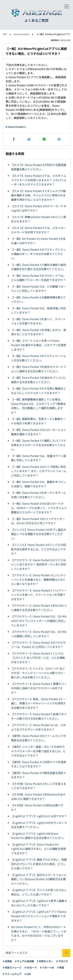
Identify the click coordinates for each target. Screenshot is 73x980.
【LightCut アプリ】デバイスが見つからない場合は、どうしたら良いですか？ (39, 892)
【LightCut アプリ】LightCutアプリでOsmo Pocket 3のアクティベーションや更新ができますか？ (39, 916)
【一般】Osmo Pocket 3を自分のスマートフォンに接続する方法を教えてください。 (39, 369)
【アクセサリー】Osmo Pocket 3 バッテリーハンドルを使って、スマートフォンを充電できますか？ (39, 595)
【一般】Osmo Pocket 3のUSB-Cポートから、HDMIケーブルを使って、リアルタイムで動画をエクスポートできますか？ (39, 508)
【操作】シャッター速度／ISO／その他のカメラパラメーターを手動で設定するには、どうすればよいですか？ (38, 751)
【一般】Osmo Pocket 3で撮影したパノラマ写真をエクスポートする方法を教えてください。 (39, 445)
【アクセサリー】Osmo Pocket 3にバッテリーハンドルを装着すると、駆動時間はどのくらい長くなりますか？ (38, 579)
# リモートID (47, 967)
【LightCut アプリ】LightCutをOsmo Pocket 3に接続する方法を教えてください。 (38, 836)
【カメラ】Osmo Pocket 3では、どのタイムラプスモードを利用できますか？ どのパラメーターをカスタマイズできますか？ (39, 180)
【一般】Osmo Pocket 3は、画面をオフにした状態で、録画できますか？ (39, 484)
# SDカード (31, 967)
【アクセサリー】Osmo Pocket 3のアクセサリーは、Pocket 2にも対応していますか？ (38, 645)
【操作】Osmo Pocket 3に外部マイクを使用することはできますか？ (39, 764)
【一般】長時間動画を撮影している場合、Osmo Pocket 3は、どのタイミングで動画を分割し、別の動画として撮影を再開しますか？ (39, 406)
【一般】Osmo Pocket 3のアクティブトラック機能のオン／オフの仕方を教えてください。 (38, 254)
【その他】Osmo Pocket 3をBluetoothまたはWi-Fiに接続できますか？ (38, 797)
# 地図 (61, 967)
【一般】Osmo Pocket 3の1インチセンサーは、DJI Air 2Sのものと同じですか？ (38, 521)
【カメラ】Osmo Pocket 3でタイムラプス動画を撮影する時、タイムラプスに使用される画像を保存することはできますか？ (38, 195)
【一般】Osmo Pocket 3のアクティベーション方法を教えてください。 (38, 358)
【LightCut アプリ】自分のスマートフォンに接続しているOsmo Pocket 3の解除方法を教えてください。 (39, 879)
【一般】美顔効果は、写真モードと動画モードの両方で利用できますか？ (38, 421)
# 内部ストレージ (12, 967)
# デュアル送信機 (24, 961)
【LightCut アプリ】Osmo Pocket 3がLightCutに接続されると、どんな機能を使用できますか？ (38, 849)
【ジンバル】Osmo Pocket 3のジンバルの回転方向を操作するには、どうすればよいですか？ (39, 549)
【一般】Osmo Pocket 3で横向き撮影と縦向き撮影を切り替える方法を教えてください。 (39, 267)
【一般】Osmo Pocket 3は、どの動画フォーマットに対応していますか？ (39, 289)
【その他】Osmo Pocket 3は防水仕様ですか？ (37, 807)
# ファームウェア (12, 974)
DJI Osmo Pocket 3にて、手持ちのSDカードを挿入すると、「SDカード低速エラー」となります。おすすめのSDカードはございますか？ (39, 933)
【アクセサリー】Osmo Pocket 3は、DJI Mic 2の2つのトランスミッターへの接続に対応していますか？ (39, 621)
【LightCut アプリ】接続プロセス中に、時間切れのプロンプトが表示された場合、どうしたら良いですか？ (39, 864)
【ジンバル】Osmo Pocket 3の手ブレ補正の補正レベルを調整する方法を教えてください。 (39, 534)
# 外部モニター (45, 961)
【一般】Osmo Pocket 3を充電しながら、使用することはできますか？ (39, 332)
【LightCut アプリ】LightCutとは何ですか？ (39, 816)
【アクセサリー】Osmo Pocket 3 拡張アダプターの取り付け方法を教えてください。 (39, 716)
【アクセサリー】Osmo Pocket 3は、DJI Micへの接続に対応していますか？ (39, 634)
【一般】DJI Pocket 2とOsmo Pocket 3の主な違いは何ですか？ (38, 241)
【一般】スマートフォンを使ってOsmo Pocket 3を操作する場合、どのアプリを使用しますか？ (39, 345)
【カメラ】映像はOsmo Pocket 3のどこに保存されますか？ (39, 219)
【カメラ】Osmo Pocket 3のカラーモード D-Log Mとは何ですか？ (39, 208)
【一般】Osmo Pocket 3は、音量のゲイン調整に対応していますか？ (39, 458)
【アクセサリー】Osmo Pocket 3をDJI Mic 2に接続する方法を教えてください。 (39, 608)
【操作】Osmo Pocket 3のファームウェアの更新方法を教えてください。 (39, 738)
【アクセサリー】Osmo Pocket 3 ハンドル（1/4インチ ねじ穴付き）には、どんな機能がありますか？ (38, 658)
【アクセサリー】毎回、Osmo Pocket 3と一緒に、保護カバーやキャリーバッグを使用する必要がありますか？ (38, 703)
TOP (5, 34)
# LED (28, 974)
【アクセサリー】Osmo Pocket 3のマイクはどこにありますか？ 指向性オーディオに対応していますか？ (39, 564)
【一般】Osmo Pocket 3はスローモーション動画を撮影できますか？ (39, 432)
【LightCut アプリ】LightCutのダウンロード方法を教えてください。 (39, 825)
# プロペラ (62, 961)
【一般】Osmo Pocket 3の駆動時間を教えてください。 (38, 300)
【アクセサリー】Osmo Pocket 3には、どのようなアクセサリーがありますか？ (38, 727)
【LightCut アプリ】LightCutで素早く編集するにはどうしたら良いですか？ (39, 903)
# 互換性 (7, 961)
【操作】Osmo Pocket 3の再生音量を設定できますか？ (39, 775)
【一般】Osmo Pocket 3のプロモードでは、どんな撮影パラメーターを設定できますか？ (39, 278)
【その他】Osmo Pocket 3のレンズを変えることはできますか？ (39, 786)
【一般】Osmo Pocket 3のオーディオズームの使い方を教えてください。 (38, 495)
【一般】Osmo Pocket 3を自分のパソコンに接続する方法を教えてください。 (39, 380)
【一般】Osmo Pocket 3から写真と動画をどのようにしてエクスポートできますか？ (39, 391)
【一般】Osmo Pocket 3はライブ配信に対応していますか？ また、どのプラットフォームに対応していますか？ (39, 471)
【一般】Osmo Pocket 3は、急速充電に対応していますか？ (39, 310)
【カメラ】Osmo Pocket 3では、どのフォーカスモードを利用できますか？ (39, 230)
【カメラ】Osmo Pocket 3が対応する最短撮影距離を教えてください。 (39, 167)
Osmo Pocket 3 (21, 34)
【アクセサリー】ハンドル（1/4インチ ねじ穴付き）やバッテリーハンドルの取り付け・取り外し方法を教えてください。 (38, 673)
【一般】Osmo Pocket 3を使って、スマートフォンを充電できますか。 (38, 321)
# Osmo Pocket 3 (16, 127)
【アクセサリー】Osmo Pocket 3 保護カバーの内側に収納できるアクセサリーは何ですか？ (39, 688)
